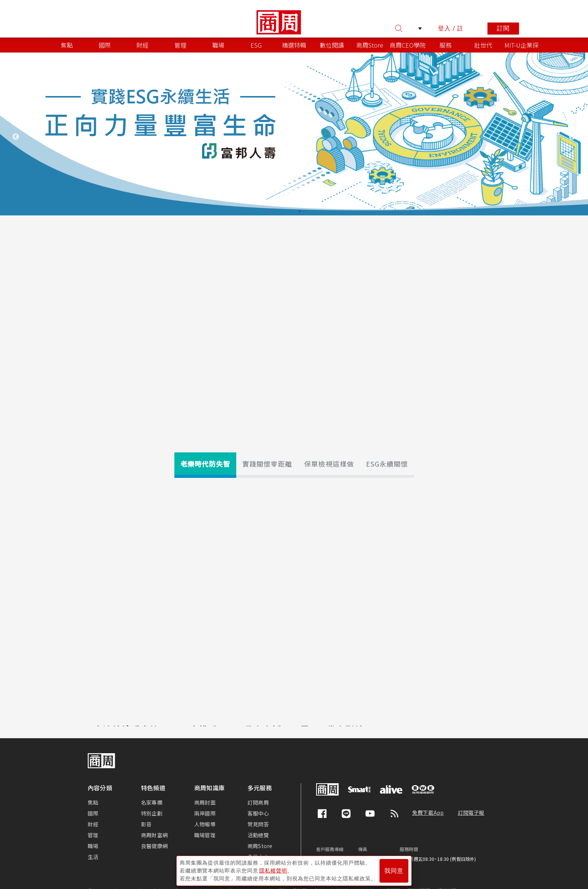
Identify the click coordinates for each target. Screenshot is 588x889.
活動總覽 (258, 835)
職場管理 (205, 835)
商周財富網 (154, 835)
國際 (105, 45)
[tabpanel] (294, 134)
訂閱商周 (258, 802)
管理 (180, 45)
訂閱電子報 (471, 812)
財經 (142, 45)
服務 (445, 45)
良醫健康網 (154, 846)
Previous (16, 137)
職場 (218, 45)
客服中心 (258, 813)
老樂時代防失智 (205, 464)
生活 (93, 857)
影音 (146, 824)
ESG (256, 45)
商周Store (370, 45)
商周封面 (205, 802)
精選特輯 (294, 45)
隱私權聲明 (273, 871)
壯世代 (483, 45)
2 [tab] (300, 211)
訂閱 (503, 28)
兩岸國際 (205, 813)
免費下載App (428, 812)
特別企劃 (152, 813)
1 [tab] (288, 211)
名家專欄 (152, 802)
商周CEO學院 (408, 45)
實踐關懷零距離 (267, 464)
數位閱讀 (332, 45)
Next (572, 137)
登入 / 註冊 (451, 30)
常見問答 (258, 824)
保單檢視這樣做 (329, 464)
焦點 (67, 45)
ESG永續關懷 (387, 464)
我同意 (394, 871)
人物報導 (205, 824)
